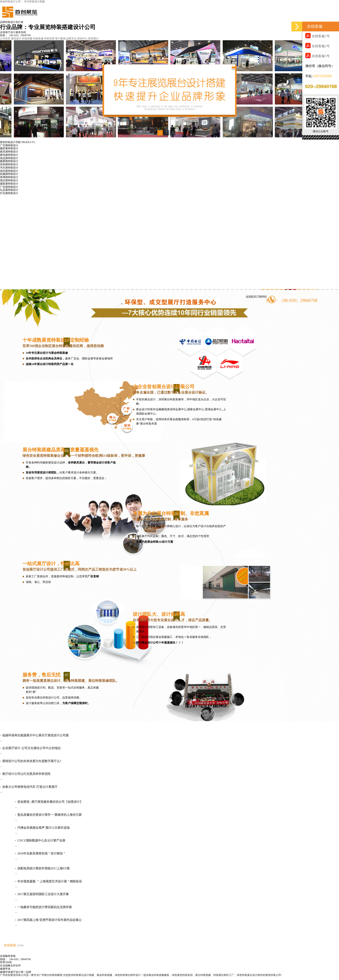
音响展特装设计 (9, 164)
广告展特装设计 (9, 187)
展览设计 (16, 39)
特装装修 (38, 39)
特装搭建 (27, 39)
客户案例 (60, 39)
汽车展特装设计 (9, 168)
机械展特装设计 (9, 174)
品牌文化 (71, 39)
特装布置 (49, 39)
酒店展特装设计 (9, 180)
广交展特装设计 (9, 145)
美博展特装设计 (9, 177)
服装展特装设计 (9, 184)
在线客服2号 (317, 46)
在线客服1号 (317, 36)
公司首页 (5, 39)
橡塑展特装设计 (9, 161)
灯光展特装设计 (9, 193)
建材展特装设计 (9, 148)
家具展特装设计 (9, 152)
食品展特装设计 (9, 158)
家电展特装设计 (9, 155)
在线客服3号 (317, 56)
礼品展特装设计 (9, 190)
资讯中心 (82, 39)
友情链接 (10, 945)
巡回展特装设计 (9, 171)
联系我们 (93, 39)
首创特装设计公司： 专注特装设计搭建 (22, 2)
